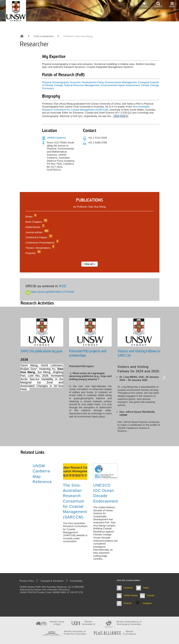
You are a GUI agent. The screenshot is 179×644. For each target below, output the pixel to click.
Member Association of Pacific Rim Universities (75, 633)
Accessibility (76, 581)
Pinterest (128, 603)
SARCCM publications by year (42, 351)
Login (145, 5)
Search (158, 5)
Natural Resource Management (82, 85)
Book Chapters (36, 222)
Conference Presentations (42, 243)
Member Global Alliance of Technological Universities (129, 623)
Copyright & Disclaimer (52, 581)
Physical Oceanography (55, 82)
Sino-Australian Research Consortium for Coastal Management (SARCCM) (96, 108)
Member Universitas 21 (89, 623)
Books (31, 217)
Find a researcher (44, 36)
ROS (63, 286)
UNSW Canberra (56, 138)
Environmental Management (121, 82)
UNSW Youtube (131, 595)
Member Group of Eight (57, 623)
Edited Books (35, 227)
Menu (172, 5)
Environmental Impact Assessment (120, 85)
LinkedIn (151, 595)
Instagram (147, 603)
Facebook (128, 588)
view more (120, 116)
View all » (89, 264)
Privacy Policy (27, 581)
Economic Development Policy (87, 82)
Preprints (33, 253)
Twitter (146, 588)
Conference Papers (38, 237)
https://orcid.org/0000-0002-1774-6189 (50, 292)
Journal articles (37, 232)
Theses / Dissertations (40, 248)
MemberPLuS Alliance (130, 633)
